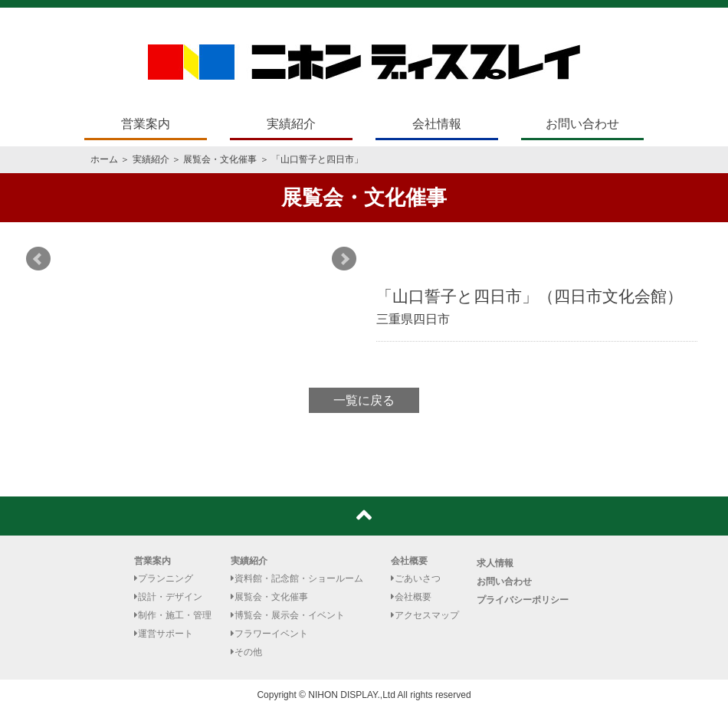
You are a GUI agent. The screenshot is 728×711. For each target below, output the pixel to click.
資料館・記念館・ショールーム (297, 578)
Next (344, 259)
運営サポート (164, 634)
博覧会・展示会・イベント (288, 615)
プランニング (164, 578)
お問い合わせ (582, 124)
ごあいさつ (416, 578)
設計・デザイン (168, 597)
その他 (246, 652)
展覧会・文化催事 (220, 159)
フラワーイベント (269, 634)
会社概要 (409, 561)
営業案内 (146, 124)
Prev (38, 259)
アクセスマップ (425, 615)
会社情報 (437, 124)
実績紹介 (291, 124)
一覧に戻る (364, 400)
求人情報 (495, 563)
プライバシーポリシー (523, 600)
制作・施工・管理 (173, 615)
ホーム (104, 159)
